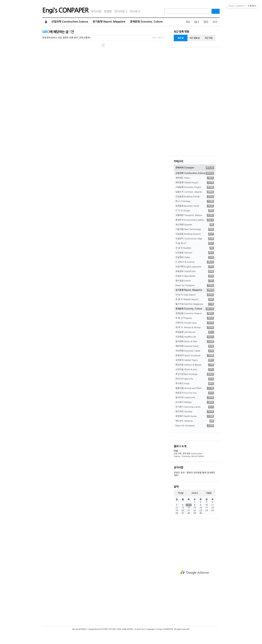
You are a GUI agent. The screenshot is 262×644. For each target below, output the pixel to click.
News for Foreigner (195, 285)
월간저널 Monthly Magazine (195, 304)
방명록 (108, 12)
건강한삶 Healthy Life (195, 337)
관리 (206, 22)
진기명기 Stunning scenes (195, 407)
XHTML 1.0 (132, 629)
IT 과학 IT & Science (195, 262)
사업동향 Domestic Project (195, 187)
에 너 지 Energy (195, 201)
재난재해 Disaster (195, 225)
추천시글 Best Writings (195, 374)
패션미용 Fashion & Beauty (195, 365)
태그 (196, 22)
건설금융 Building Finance (195, 234)
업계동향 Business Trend (195, 206)
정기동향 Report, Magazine (109, 22)
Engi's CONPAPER (65, 10)
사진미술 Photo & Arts (195, 370)
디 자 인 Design (195, 211)
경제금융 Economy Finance (195, 313)
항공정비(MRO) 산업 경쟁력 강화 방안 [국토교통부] (66, 38)
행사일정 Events (195, 281)
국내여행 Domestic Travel (195, 351)
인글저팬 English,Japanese (195, 267)
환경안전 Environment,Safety (195, 220)
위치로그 (135, 12)
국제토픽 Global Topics (195, 360)
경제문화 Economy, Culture (146, 22)
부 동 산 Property (195, 318)
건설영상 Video (195, 257)
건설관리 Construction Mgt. (195, 239)
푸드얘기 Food (195, 384)
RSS (188, 22)
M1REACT (83, 629)
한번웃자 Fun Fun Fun (195, 393)
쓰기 (215, 22)
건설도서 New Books (195, 276)
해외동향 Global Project (195, 183)
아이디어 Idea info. (195, 379)
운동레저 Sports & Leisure (195, 356)
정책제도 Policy (195, 178)
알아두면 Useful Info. (195, 398)
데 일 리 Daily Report (195, 295)
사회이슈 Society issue (195, 323)
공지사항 (96, 12)
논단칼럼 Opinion (195, 253)
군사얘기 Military (195, 402)
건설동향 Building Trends (195, 197)
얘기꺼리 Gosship (195, 412)
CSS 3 (143, 629)
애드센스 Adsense (195, 421)
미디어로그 (121, 12)
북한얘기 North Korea (195, 416)
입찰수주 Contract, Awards (195, 192)
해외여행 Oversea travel (195, 346)
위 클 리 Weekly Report (195, 299)
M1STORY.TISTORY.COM (110, 629)
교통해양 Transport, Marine (195, 215)
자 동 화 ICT (195, 243)
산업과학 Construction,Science (70, 22)
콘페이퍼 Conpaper (195, 168)
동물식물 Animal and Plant (195, 388)
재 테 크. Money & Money (195, 328)
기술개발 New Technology (195, 229)
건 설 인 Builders (195, 248)
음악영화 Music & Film (195, 342)
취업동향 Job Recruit (195, 332)
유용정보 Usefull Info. (195, 271)
